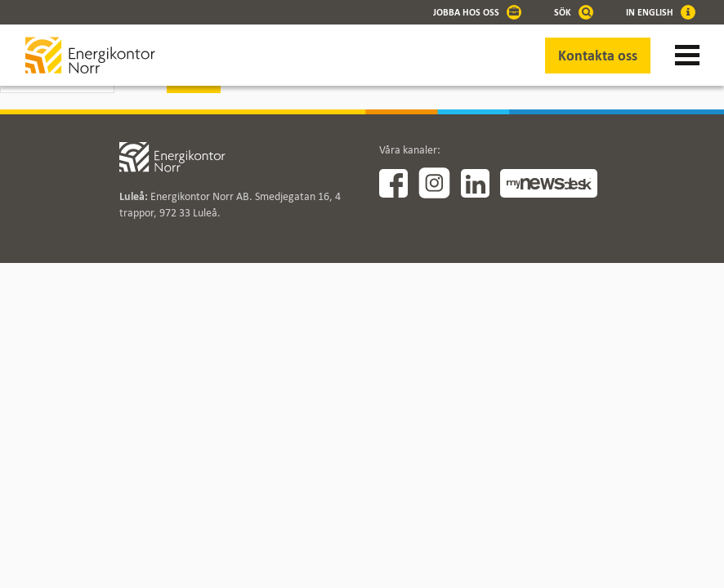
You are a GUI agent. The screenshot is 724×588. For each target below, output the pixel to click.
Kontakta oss (598, 56)
